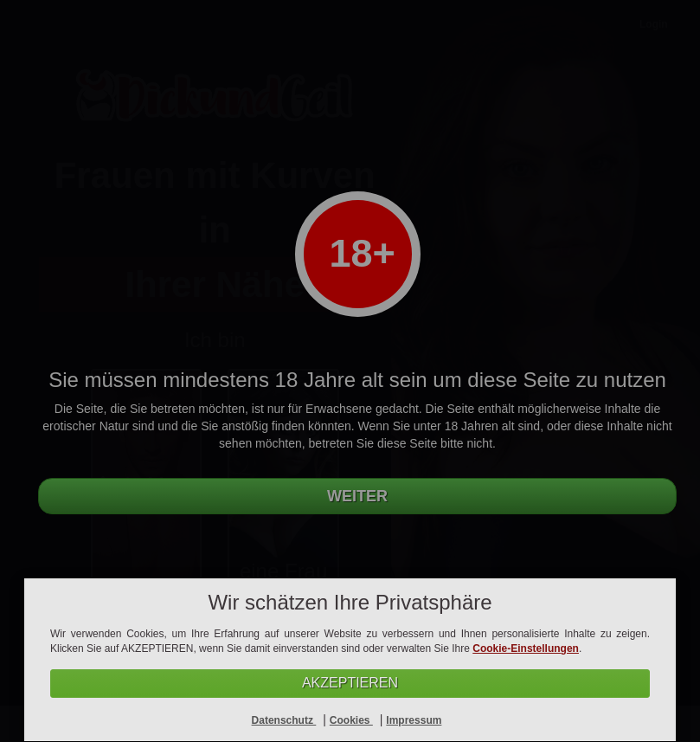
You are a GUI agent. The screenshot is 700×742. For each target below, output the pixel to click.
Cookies (351, 720)
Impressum (414, 720)
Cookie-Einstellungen (526, 648)
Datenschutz (284, 720)
